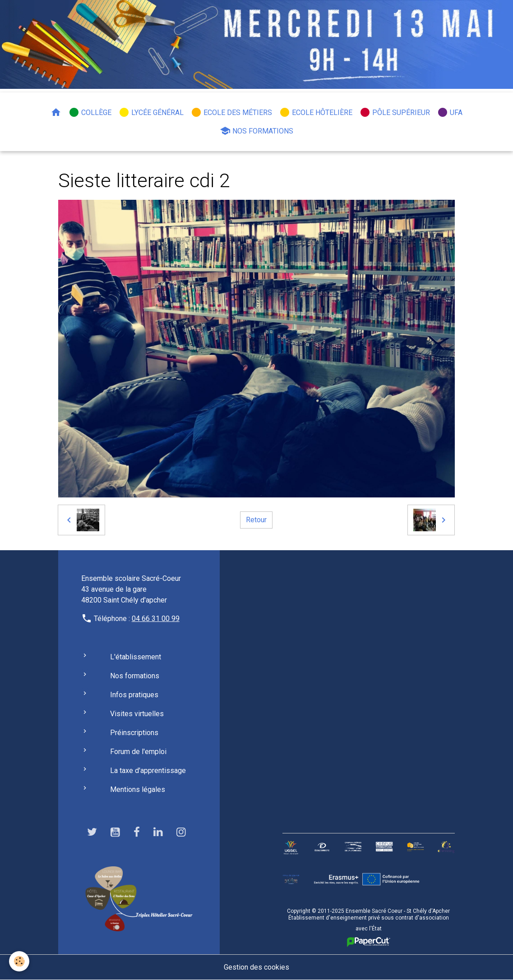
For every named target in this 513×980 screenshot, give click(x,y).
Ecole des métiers (231, 112)
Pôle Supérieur (395, 112)
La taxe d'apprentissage (148, 771)
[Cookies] (19, 961)
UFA (450, 112)
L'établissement (136, 657)
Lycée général (151, 112)
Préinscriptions (134, 733)
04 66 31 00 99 (156, 619)
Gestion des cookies (256, 967)
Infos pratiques (134, 695)
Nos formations (256, 131)
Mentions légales (138, 789)
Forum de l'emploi (138, 752)
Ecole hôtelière (316, 112)
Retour (256, 520)
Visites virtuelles (137, 714)
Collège (90, 112)
